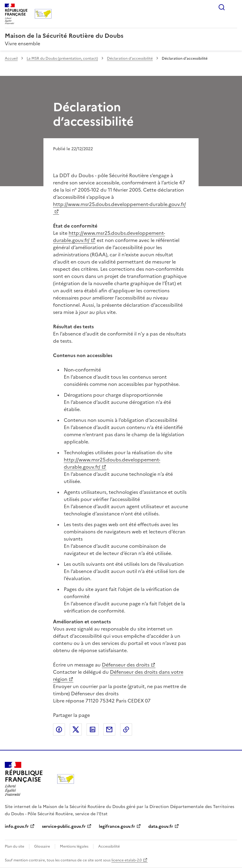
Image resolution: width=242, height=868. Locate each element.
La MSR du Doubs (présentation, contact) (62, 58)
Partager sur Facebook (59, 729)
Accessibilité (109, 846)
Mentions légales (74, 846)
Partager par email (109, 729)
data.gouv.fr (161, 826)
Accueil (11, 58)
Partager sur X (76, 729)
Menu (234, 7)
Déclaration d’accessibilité (130, 58)
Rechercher (222, 7)
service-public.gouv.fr (64, 826)
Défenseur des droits (126, 665)
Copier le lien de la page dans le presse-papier (126, 729)
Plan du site (15, 846)
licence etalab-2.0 (127, 860)
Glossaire (42, 846)
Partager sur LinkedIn (93, 729)
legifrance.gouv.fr (117, 826)
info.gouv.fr (17, 826)
